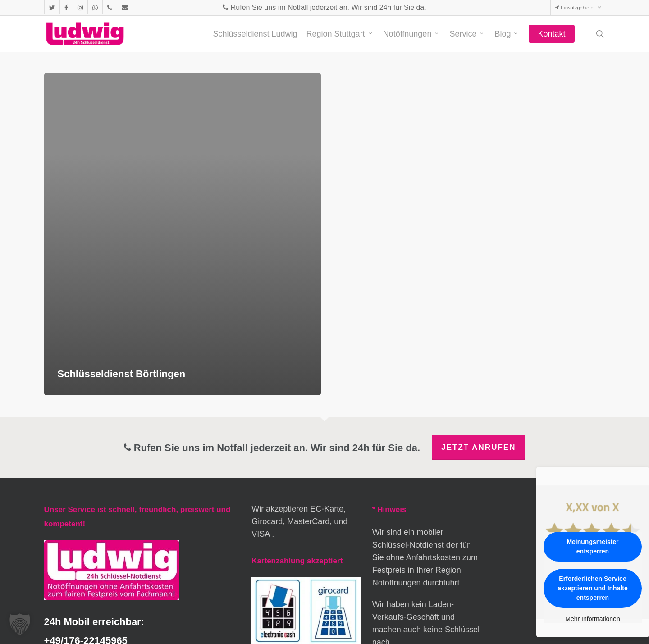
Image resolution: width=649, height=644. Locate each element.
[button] (20, 624)
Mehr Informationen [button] (592, 619)
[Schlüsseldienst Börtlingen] (183, 234)
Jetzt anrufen (478, 447)
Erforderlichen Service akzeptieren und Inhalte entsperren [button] (593, 588)
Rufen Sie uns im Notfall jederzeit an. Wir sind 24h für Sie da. (324, 7)
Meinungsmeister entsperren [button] (592, 546)
